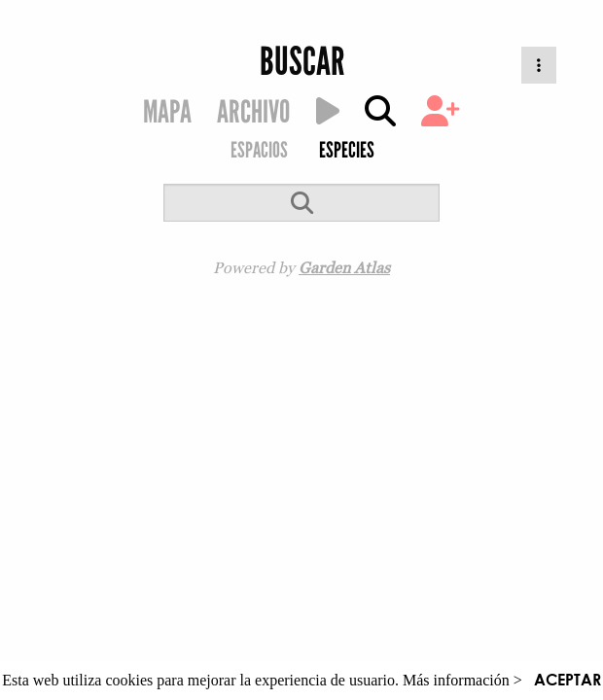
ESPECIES (347, 150)
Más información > (462, 680)
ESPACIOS (259, 150)
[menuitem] (258, 152)
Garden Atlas (344, 267)
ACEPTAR (568, 679)
